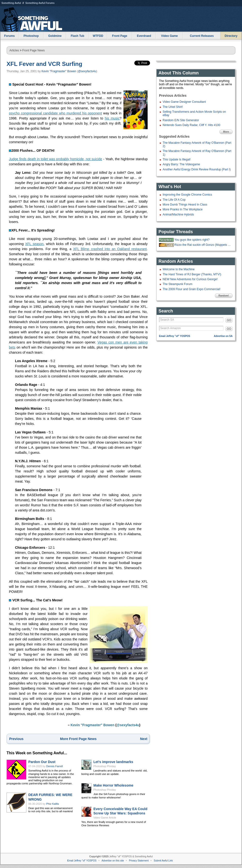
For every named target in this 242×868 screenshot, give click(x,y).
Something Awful (11, 3)
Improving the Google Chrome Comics (187, 195)
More (226, 132)
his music (112, 118)
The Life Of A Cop (174, 200)
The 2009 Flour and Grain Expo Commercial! (192, 289)
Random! (224, 296)
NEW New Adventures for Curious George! (190, 279)
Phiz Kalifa (53, 804)
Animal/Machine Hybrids (178, 215)
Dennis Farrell (54, 766)
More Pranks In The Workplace (183, 209)
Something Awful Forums (40, 3)
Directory (231, 36)
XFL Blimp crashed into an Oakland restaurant (110, 249)
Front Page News (34, 50)
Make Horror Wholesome (113, 785)
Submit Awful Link (163, 861)
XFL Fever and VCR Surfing (44, 64)
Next (144, 739)
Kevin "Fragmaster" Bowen (59, 71)
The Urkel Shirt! (173, 107)
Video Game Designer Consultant (184, 102)
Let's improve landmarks (113, 762)
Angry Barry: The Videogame (181, 164)
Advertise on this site (113, 861)
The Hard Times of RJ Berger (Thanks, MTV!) (192, 274)
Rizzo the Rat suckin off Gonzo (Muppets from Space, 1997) (203, 245)
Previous (16, 739)
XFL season (34, 244)
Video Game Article (105, 818)
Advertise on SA (223, 336)
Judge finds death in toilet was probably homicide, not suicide (56, 159)
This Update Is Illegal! (177, 159)
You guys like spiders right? (192, 240)
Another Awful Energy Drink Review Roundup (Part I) (197, 169)
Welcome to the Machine (179, 269)
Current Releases (202, 36)
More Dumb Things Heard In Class (185, 205)
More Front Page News (78, 739)
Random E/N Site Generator (181, 120)
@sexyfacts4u (87, 71)
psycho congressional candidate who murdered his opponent (55, 113)
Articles (14, 50)
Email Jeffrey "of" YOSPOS (175, 336)
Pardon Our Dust (42, 762)
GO (229, 320)
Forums (9, 36)
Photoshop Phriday (105, 766)
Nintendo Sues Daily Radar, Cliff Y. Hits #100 (191, 125)
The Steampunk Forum (178, 284)
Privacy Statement (139, 861)
